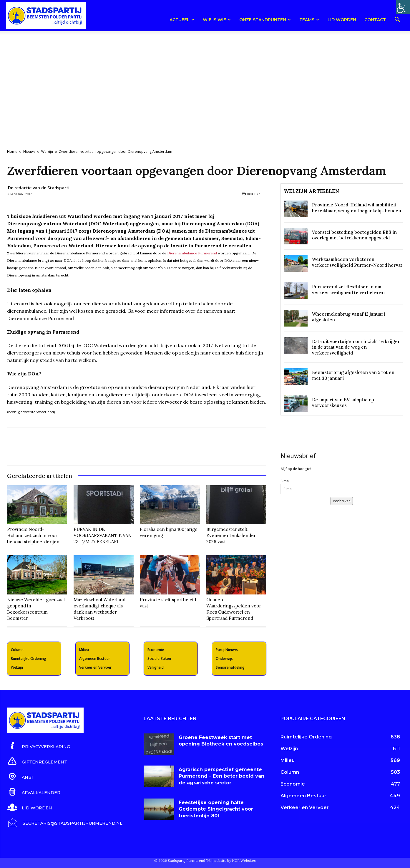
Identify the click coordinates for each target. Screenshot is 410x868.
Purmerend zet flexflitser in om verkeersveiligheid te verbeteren (348, 290)
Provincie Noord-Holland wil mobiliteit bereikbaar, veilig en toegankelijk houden (357, 208)
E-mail (285, 481)
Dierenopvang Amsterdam (37, 387)
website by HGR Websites (235, 860)
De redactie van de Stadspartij (39, 188)
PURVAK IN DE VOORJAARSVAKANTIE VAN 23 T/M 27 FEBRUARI (103, 535)
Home (12, 151)
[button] (397, 20)
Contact (375, 20)
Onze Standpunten (265, 20)
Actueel (182, 20)
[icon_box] (39, 746)
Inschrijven (342, 501)
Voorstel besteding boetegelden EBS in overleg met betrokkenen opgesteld (354, 235)
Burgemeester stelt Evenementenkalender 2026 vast (231, 535)
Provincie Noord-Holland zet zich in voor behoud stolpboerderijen (33, 535)
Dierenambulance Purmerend (192, 253)
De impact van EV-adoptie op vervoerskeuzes (343, 403)
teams (309, 20)
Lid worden (342, 20)
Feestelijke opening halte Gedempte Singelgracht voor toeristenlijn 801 (216, 809)
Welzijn (47, 151)
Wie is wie (217, 20)
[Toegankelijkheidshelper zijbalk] (403, 7)
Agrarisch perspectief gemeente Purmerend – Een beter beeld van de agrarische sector (221, 776)
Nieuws (29, 151)
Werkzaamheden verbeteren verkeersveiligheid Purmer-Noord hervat (357, 262)
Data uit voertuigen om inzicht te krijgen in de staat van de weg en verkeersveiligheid (356, 347)
